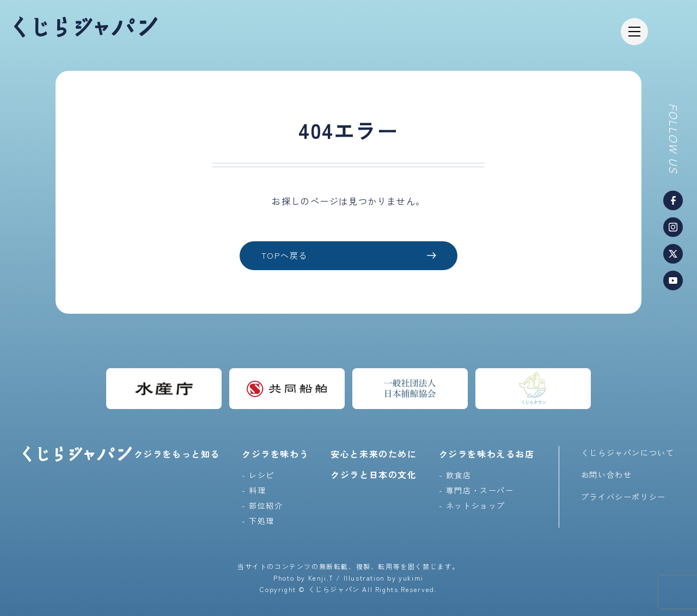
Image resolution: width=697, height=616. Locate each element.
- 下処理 (258, 520)
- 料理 (254, 490)
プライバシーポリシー (623, 496)
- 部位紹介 (262, 505)
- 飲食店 (455, 474)
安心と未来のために (374, 453)
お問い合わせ (607, 474)
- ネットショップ (472, 505)
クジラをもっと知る (177, 453)
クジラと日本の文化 (374, 474)
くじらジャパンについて (628, 452)
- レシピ (258, 474)
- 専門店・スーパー (476, 490)
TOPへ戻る (348, 256)
